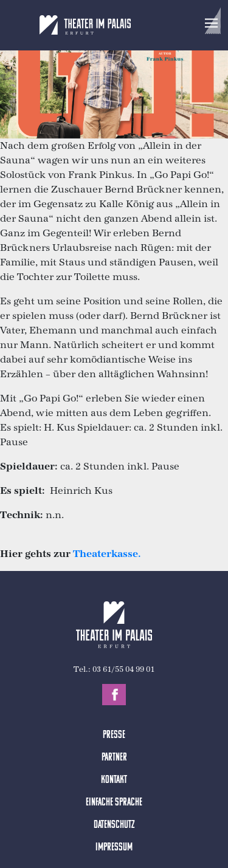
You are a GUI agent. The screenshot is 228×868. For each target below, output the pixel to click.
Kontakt (114, 780)
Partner (114, 758)
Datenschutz (114, 825)
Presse (114, 735)
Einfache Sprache (114, 803)
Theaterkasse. (107, 554)
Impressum (114, 848)
